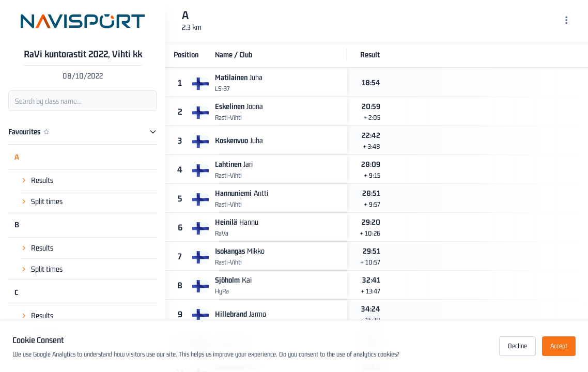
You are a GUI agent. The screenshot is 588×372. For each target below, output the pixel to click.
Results (42, 180)
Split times (47, 201)
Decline (517, 346)
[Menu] (567, 21)
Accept (559, 346)
